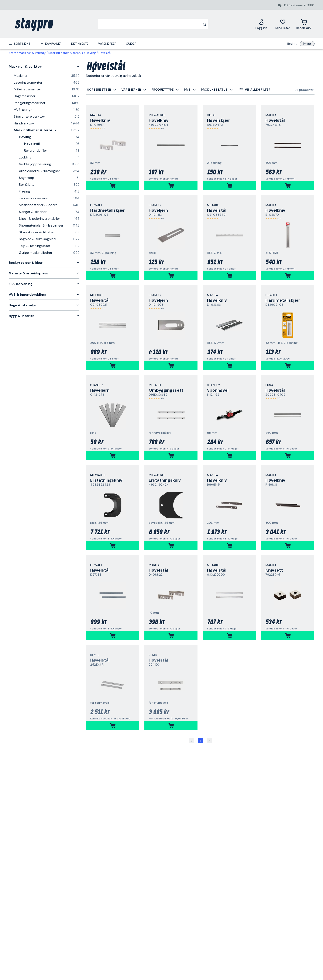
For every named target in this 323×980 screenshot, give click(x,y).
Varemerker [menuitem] (107, 44)
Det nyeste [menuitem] (80, 44)
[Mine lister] (283, 24)
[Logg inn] (261, 24)
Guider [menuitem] (131, 44)
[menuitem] (20, 44)
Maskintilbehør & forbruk (66, 53)
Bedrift (292, 44)
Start (12, 53)
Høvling (91, 53)
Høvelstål (105, 53)
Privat (307, 44)
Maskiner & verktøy (32, 53)
